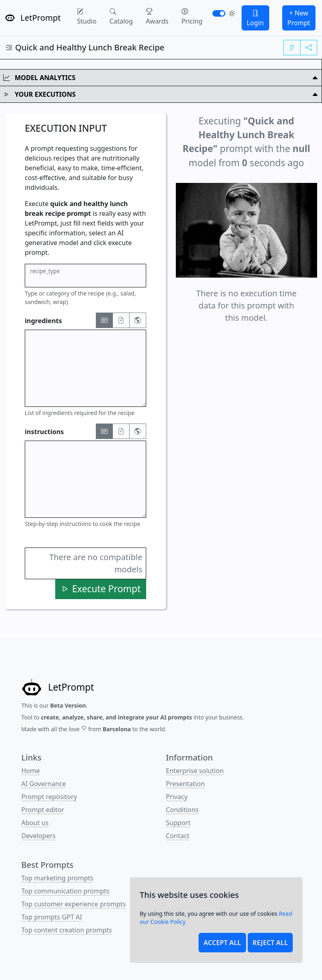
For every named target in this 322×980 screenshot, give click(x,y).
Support (178, 823)
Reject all (270, 943)
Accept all (222, 943)
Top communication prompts (66, 891)
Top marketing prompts (57, 878)
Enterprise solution (195, 771)
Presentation (186, 784)
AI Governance (44, 784)
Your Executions (161, 94)
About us (35, 823)
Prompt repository (49, 797)
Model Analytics (161, 78)
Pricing (192, 16)
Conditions (183, 810)
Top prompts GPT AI (52, 917)
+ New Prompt (299, 18)
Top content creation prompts (67, 930)
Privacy (177, 797)
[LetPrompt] (58, 688)
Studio (86, 16)
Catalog (121, 16)
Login (255, 18)
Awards (157, 16)
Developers (39, 836)
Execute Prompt (101, 589)
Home (31, 771)
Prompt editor (43, 810)
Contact (178, 836)
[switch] (219, 13)
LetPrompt (33, 18)
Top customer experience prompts (74, 904)
